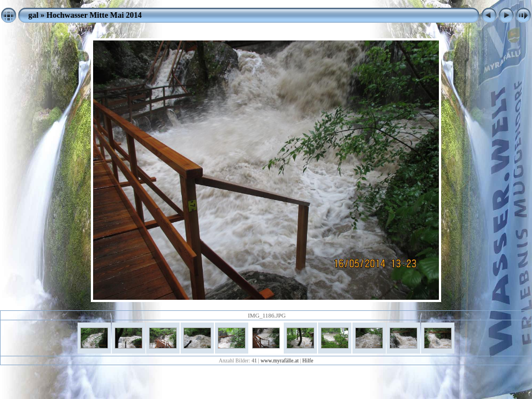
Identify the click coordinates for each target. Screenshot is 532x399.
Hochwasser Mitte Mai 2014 (94, 15)
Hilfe (308, 360)
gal (33, 15)
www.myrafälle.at (280, 360)
